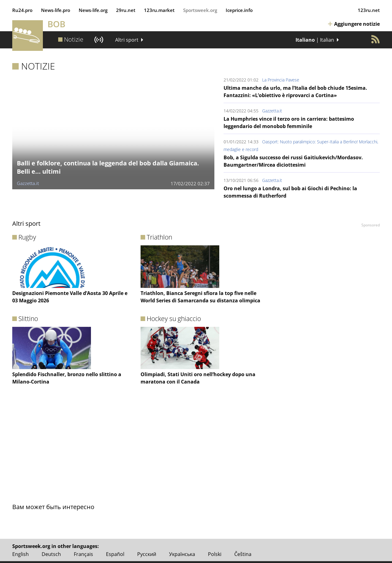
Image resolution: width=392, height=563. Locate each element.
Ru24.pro (22, 10)
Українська (182, 554)
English (21, 554)
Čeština (243, 554)
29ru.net (126, 10)
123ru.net (369, 10)
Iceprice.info (239, 10)
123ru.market (159, 10)
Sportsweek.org (200, 10)
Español (115, 554)
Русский (147, 554)
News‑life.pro (56, 10)
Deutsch (51, 554)
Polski (215, 554)
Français (83, 554)
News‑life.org (93, 10)
